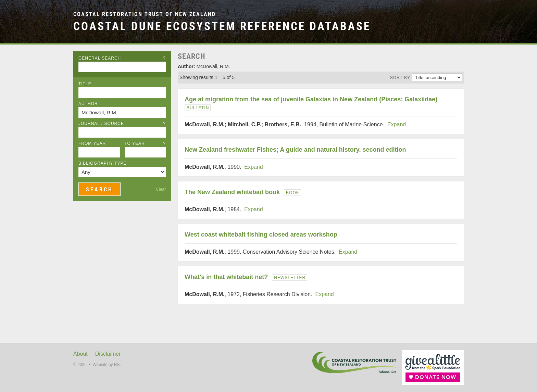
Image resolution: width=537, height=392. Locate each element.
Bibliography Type (103, 163)
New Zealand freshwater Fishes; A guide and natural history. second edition (295, 150)
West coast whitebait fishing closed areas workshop (261, 235)
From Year (92, 143)
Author (88, 104)
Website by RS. (107, 365)
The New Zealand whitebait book (232, 192)
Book (293, 193)
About (80, 354)
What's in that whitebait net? (226, 277)
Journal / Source (122, 124)
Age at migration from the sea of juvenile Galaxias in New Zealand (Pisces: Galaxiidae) (311, 99)
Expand (397, 124)
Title (85, 84)
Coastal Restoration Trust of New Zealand (145, 14)
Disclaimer (108, 354)
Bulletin (198, 108)
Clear (161, 189)
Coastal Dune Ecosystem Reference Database (222, 26)
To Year (145, 143)
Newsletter (290, 278)
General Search (122, 58)
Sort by (400, 78)
